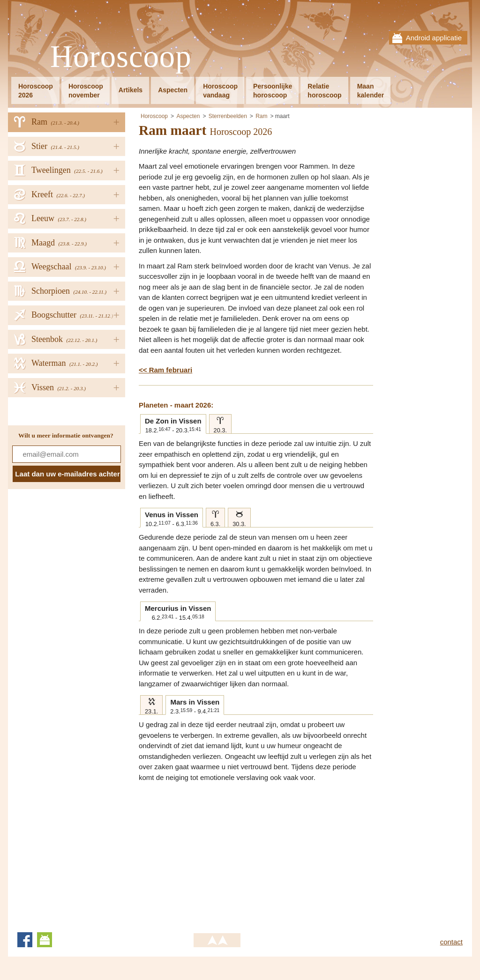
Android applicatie (434, 38)
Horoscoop (121, 57)
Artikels (131, 90)
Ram (261, 116)
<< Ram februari (165, 370)
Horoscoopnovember (86, 91)
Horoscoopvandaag (220, 91)
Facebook (25, 940)
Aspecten (173, 90)
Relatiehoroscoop (324, 91)
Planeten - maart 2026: (176, 405)
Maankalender (371, 91)
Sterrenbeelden (228, 116)
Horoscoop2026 (36, 91)
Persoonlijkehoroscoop (273, 91)
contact (451, 942)
